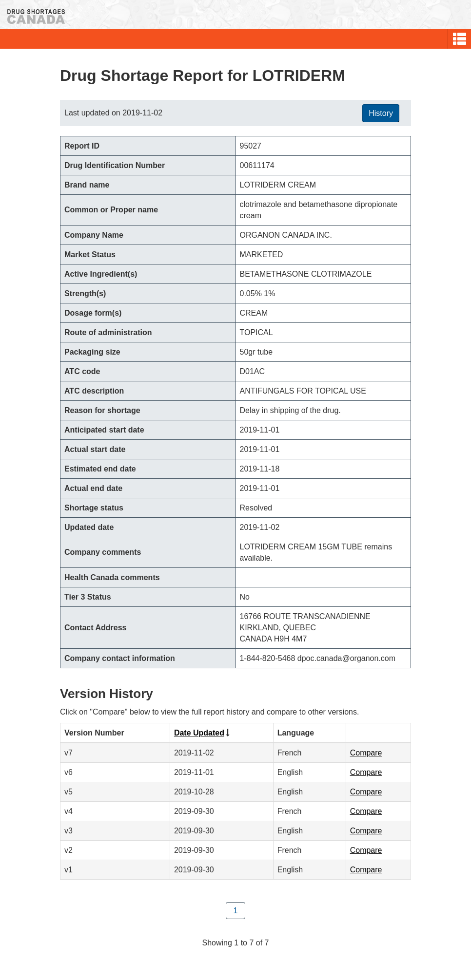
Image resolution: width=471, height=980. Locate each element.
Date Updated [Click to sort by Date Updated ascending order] (199, 733)
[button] (460, 39)
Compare (366, 753)
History (381, 113)
